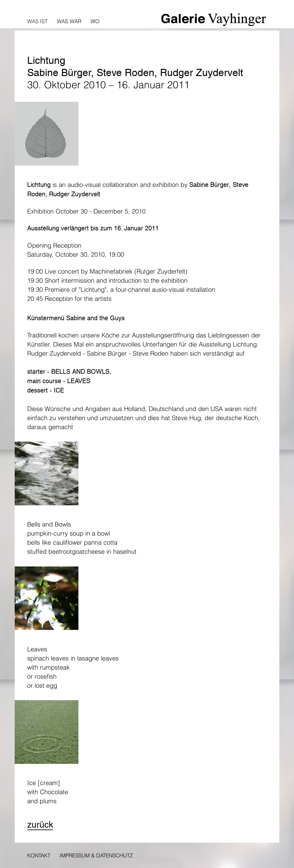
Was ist (37, 21)
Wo (95, 21)
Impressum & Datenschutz (96, 855)
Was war (69, 21)
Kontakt (39, 855)
